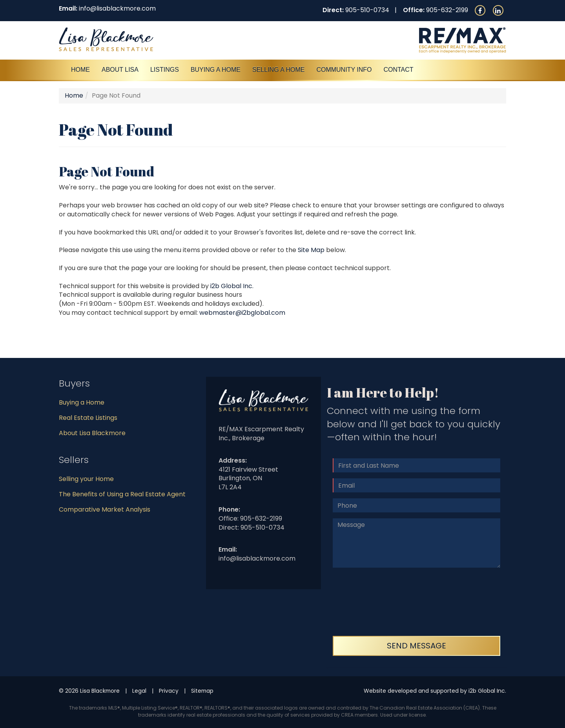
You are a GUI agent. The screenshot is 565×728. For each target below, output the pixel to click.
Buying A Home (216, 70)
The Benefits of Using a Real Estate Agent (122, 494)
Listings (165, 70)
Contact (398, 70)
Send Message (416, 646)
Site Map (311, 250)
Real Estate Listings (88, 418)
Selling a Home (278, 70)
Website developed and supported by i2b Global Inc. (435, 691)
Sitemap (202, 691)
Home (80, 70)
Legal (139, 691)
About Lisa (120, 70)
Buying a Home (82, 402)
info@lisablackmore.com (117, 8)
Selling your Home (86, 479)
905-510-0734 (367, 10)
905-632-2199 (447, 10)
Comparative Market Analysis (105, 509)
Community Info (344, 70)
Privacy (169, 691)
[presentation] (365, 602)
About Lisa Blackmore (92, 433)
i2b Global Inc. (232, 286)
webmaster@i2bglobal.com (242, 313)
